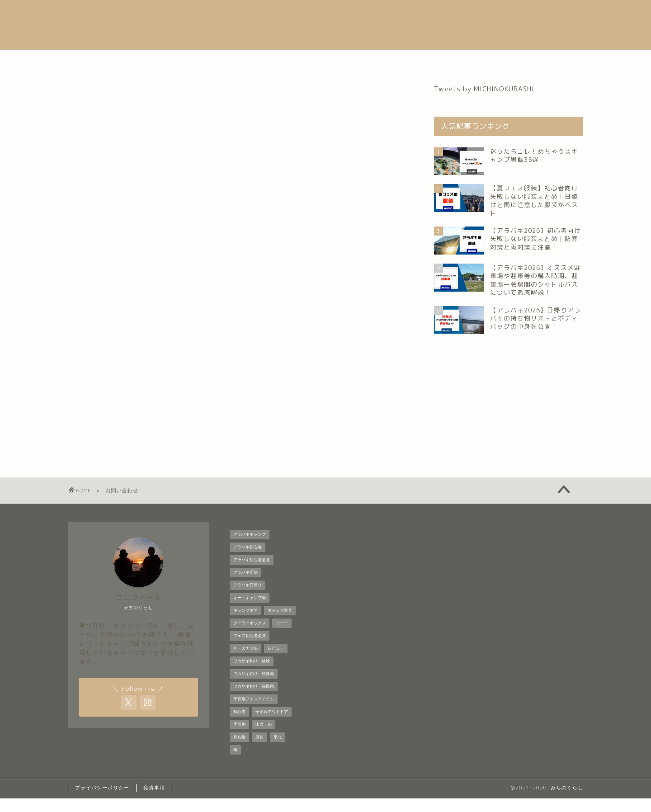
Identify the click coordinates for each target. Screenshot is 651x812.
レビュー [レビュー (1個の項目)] (276, 662)
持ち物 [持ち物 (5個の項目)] (239, 751)
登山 (375, 61)
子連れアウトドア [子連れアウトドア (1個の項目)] (272, 725)
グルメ (417, 61)
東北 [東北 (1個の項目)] (278, 751)
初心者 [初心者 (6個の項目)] (239, 725)
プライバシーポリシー (102, 801)
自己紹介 (215, 61)
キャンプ (330, 61)
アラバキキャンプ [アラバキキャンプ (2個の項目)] (250, 548)
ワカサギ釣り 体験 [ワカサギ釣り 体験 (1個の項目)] (252, 675)
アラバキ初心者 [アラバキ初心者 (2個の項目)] (248, 561)
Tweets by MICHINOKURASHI (484, 89)
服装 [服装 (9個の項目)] (259, 751)
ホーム (166, 61)
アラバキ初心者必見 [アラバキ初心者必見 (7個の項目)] (252, 573)
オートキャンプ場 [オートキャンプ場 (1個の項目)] (250, 611)
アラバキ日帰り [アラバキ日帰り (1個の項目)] (248, 599)
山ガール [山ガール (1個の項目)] (264, 738)
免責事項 (154, 801)
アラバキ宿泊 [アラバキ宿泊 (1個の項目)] (245, 586)
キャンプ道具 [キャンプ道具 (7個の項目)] (280, 624)
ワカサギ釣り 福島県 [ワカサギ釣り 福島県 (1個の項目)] (254, 700)
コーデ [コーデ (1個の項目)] (282, 637)
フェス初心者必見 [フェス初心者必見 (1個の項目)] (250, 649)
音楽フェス (272, 61)
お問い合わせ (474, 61)
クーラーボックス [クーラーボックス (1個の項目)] (250, 637)
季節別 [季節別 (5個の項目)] (239, 738)
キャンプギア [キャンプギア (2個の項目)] (245, 624)
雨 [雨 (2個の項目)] (235, 763)
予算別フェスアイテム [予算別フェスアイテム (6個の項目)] (254, 713)
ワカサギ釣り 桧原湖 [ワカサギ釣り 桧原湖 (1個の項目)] (254, 687)
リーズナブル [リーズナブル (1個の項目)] (245, 662)
